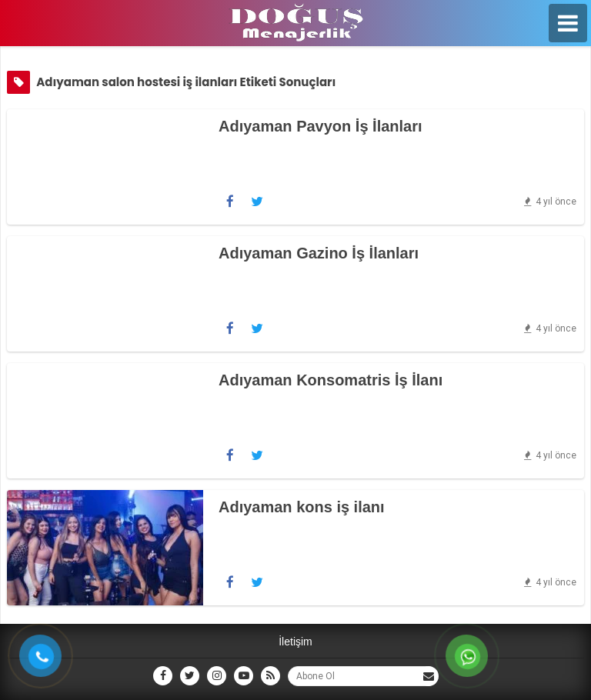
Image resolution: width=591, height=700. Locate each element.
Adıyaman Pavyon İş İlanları (321, 126)
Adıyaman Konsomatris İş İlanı (331, 380)
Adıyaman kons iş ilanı (302, 507)
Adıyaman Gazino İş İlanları (319, 253)
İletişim (295, 642)
